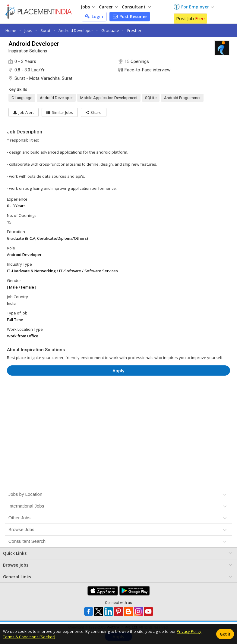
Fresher (134, 30)
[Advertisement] (118, 398)
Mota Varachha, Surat (51, 78)
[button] (94, 112)
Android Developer (76, 30)
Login (94, 16)
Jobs (88, 7)
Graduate (110, 30)
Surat (45, 30)
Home (11, 30)
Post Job (190, 18)
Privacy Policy (189, 631)
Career (108, 7)
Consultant (136, 7)
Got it (225, 634)
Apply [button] (118, 370)
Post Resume (130, 16)
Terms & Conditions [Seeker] (29, 637)
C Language (22, 98)
